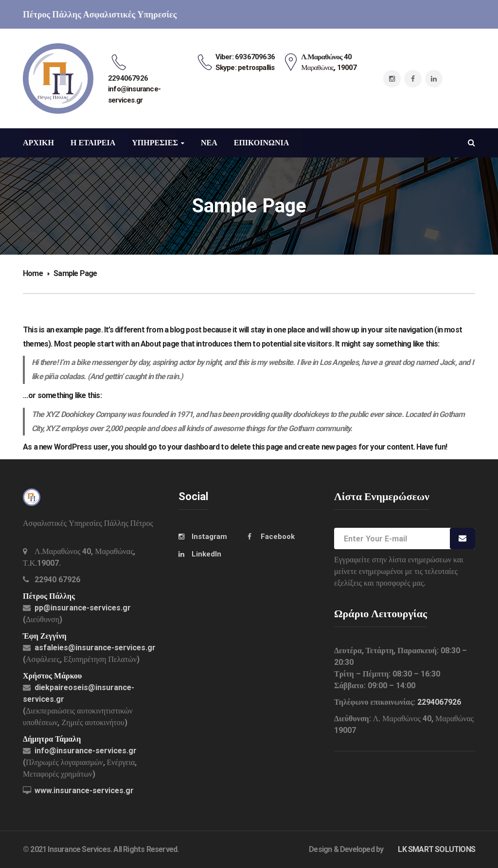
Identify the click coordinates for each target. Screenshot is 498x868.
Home (33, 273)
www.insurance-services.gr (84, 790)
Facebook (278, 537)
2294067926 (439, 702)
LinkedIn (206, 554)
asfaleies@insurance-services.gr (95, 648)
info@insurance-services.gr (86, 751)
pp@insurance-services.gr (83, 608)
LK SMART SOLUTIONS (436, 849)
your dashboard (193, 447)
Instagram (209, 537)
